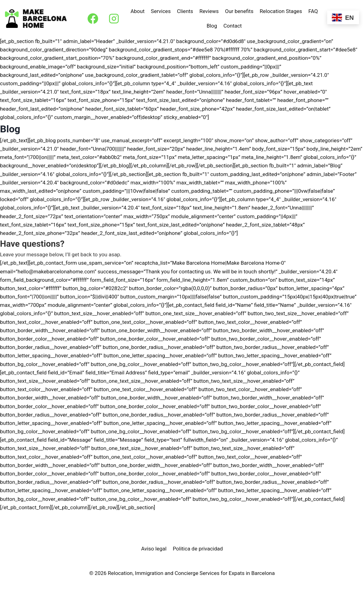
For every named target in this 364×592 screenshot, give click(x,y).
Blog (212, 26)
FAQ (313, 11)
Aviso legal (154, 549)
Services (161, 11)
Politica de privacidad (198, 549)
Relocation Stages (281, 11)
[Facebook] (93, 19)
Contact (233, 26)
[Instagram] (114, 19)
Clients (185, 11)
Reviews (209, 11)
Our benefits (239, 11)
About (138, 11)
